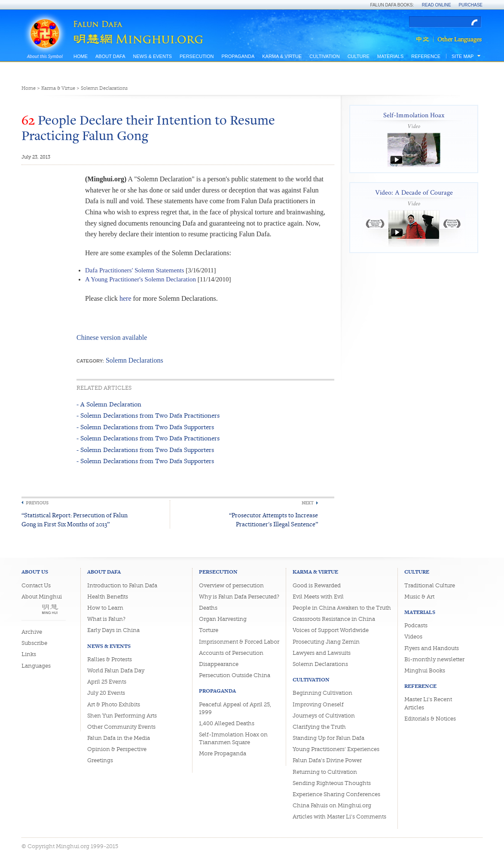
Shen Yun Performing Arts (122, 716)
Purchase (470, 5)
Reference (426, 56)
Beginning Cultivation (322, 693)
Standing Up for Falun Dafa (328, 738)
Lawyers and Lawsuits (322, 653)
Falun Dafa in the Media (119, 738)
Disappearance (219, 664)
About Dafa (110, 56)
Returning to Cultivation (325, 772)
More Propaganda (223, 753)
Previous (37, 503)
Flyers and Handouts (432, 648)
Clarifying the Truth (319, 727)
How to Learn (105, 608)
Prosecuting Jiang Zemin (326, 642)
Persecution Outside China (235, 675)
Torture (209, 630)
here (125, 298)
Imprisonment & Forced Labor (239, 642)
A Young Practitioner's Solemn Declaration (141, 279)
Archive (32, 632)
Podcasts (416, 625)
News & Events (152, 56)
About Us (35, 572)
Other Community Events (121, 727)
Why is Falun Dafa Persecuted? (239, 597)
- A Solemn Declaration (109, 404)
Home (81, 56)
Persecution (197, 56)
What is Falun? (106, 619)
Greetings (100, 760)
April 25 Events (107, 682)
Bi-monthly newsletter (434, 659)
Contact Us (36, 585)
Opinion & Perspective (117, 749)
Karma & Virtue (282, 56)
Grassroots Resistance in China (334, 619)
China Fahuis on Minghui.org (332, 805)
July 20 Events (106, 693)
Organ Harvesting (223, 619)
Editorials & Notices (430, 719)
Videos (413, 637)
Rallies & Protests (110, 659)
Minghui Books (425, 670)
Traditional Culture (430, 585)
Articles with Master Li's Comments (339, 817)
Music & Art (419, 597)
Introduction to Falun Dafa (122, 585)
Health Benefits (108, 597)
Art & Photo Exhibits (114, 704)
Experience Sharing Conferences (336, 794)
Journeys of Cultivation (324, 716)
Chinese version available (112, 337)
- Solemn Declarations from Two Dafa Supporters (145, 427)
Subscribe (34, 643)
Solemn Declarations (104, 88)
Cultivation (324, 56)
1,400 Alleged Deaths (227, 723)
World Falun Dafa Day (116, 670)
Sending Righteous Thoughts (332, 783)
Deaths (208, 608)
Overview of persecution (231, 585)
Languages (36, 666)
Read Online (437, 5)
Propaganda (238, 56)
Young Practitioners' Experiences (336, 749)
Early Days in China (113, 630)
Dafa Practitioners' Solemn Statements (135, 270)
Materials (391, 56)
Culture (359, 56)
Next (308, 503)
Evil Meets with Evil (318, 597)
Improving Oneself (318, 704)
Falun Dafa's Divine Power (327, 760)
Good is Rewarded (317, 585)
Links (29, 654)
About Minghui (42, 597)
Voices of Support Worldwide (331, 630)
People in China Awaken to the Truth (342, 608)
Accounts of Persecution (231, 653)
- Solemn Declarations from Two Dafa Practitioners (148, 415)
